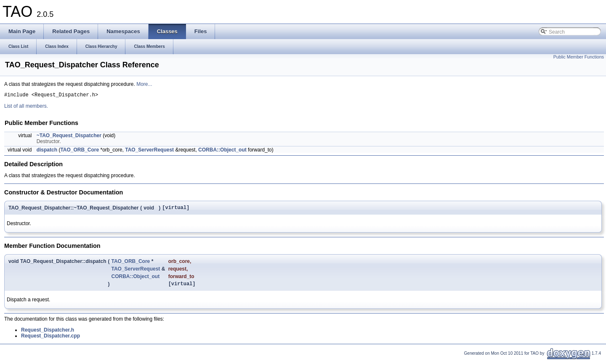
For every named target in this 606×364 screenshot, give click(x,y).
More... (144, 84)
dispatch (47, 151)
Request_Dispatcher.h (48, 334)
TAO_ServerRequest (149, 151)
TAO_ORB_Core (80, 151)
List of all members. (26, 107)
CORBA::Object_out (222, 151)
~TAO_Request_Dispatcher (69, 137)
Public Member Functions (579, 57)
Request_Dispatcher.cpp (50, 340)
